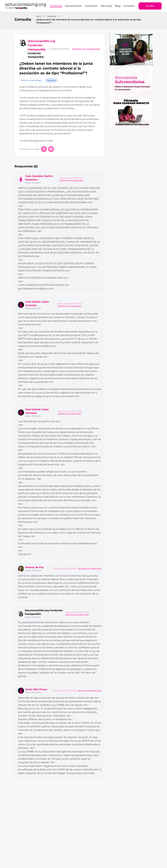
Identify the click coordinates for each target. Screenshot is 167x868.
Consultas (56, 6)
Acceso (150, 6)
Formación (91, 6)
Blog (118, 6)
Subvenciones (73, 6)
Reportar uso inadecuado (86, 49)
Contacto (129, 6)
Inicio (39, 16)
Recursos (106, 6)
